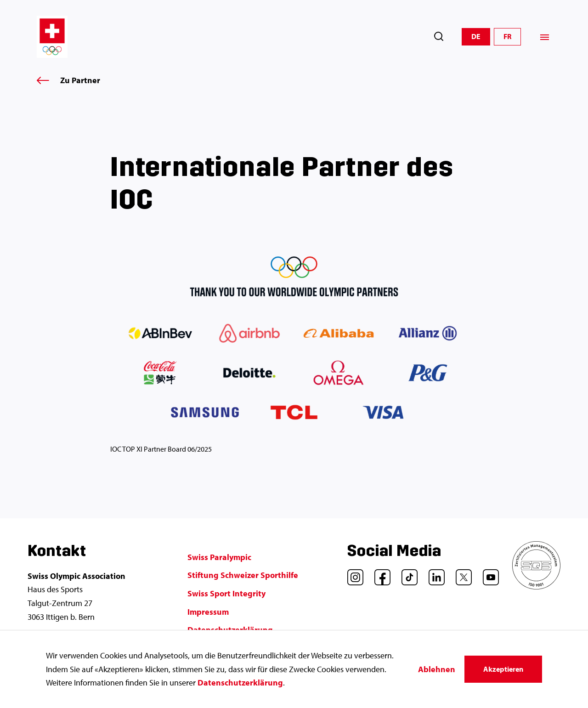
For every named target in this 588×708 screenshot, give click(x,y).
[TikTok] (406, 574)
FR (507, 36)
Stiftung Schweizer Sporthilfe (243, 575)
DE (476, 36)
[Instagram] (352, 574)
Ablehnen (437, 669)
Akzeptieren (503, 669)
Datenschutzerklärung (240, 683)
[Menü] (545, 37)
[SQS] (536, 586)
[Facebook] (379, 574)
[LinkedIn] (433, 574)
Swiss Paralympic (219, 557)
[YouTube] (487, 574)
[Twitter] (460, 574)
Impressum (208, 612)
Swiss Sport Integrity (226, 593)
